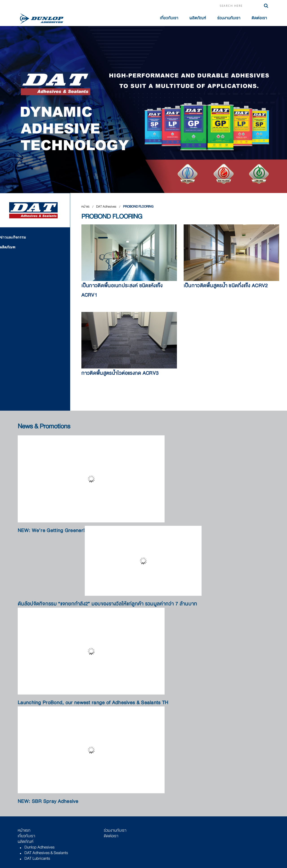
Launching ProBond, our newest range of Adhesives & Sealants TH (93, 703)
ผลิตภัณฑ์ (198, 18)
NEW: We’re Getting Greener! (51, 531)
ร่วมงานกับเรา (229, 18)
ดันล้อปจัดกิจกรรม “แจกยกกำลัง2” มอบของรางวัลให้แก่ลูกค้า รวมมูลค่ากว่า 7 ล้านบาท (108, 604)
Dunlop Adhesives (39, 847)
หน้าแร (85, 206)
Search (266, 6)
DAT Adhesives (107, 206)
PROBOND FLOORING (138, 206)
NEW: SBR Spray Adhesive (48, 801)
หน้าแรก (24, 830)
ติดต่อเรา (259, 18)
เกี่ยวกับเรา (169, 18)
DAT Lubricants (37, 858)
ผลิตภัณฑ (8, 247)
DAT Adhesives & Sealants (46, 853)
